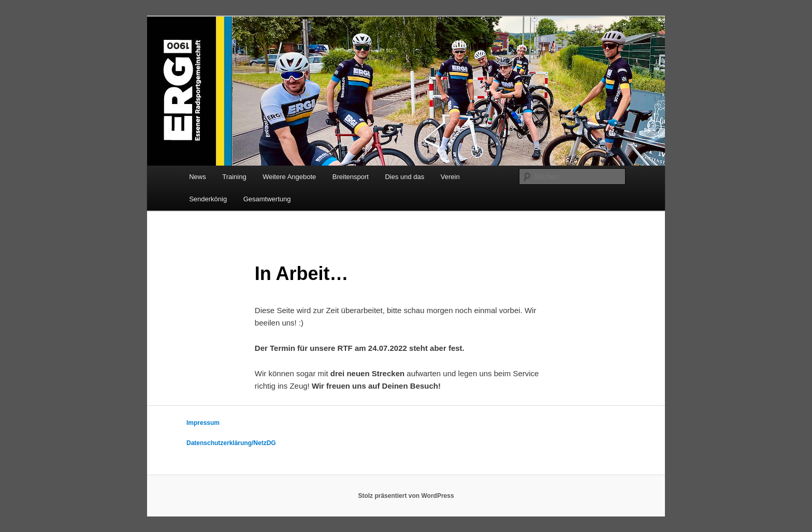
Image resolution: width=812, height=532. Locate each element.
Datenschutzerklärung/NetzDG (231, 443)
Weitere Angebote (289, 177)
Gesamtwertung (267, 199)
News (198, 177)
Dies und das (404, 177)
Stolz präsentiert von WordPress (406, 496)
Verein (450, 177)
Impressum (203, 423)
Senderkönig (208, 199)
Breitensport (351, 177)
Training (234, 177)
